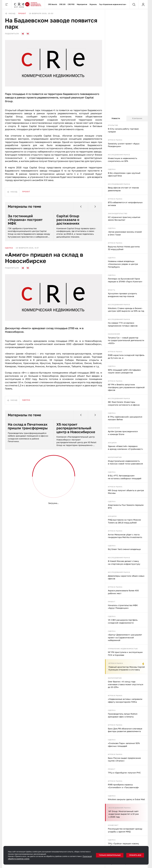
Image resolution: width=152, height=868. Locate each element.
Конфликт (113, 825)
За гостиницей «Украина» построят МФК (25, 220)
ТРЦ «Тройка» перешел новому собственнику (123, 845)
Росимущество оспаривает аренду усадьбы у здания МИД (125, 830)
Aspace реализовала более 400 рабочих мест (123, 592)
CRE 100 (62, 4)
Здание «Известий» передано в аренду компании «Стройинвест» (125, 448)
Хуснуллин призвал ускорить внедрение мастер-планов (122, 295)
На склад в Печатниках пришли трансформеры (28, 426)
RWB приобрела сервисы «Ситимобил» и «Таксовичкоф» (123, 786)
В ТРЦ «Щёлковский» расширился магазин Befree (125, 418)
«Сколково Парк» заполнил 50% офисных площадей (124, 745)
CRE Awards (53, 4)
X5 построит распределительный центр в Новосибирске (76, 428)
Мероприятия (82, 4)
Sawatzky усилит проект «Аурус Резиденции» (124, 145)
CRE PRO (71, 4)
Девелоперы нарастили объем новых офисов (126, 577)
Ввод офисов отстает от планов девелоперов (123, 189)
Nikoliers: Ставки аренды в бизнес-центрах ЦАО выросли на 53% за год (126, 310)
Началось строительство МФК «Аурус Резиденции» (123, 607)
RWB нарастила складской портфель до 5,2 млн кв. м (126, 357)
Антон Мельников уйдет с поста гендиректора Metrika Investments (125, 536)
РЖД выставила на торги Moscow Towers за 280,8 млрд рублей (124, 521)
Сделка (112, 169)
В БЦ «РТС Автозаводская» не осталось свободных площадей (125, 477)
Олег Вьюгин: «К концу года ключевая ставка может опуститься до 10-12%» (126, 684)
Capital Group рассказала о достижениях (68, 220)
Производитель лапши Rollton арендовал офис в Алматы (123, 715)
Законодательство (118, 213)
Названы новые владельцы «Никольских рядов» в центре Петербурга (123, 264)
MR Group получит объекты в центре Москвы (126, 492)
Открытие (113, 125)
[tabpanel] (126, 495)
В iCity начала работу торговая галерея (123, 130)
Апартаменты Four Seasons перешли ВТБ (126, 506)
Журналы (93, 4)
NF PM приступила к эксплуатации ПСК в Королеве (125, 654)
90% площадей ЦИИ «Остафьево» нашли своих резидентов (124, 371)
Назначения (114, 334)
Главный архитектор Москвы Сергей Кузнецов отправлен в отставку (127, 668)
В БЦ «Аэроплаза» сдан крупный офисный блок (124, 174)
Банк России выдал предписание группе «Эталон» (124, 759)
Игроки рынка (115, 140)
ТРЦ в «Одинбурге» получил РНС (124, 773)
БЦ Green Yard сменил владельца (124, 549)
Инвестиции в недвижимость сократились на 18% (122, 160)
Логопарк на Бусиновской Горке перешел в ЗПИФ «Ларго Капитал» (125, 280)
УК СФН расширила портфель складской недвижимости (123, 621)
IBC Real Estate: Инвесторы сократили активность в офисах (124, 403)
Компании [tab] (137, 118)
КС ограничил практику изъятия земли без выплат (124, 219)
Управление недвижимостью (123, 649)
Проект (112, 602)
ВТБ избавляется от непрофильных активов (125, 204)
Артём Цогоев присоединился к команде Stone (123, 433)
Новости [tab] (116, 118)
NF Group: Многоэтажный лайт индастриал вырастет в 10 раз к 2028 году (124, 814)
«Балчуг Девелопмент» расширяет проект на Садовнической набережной (125, 637)
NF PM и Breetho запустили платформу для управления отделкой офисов (126, 387)
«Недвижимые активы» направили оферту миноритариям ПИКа (125, 700)
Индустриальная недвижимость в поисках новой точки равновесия (125, 462)
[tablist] (126, 118)
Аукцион (112, 443)
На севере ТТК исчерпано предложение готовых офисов (123, 324)
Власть (112, 290)
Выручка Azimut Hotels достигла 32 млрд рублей (124, 248)
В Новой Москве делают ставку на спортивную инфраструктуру (124, 562)
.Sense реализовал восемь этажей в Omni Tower (125, 233)
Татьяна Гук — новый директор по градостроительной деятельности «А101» (126, 340)
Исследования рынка (119, 155)
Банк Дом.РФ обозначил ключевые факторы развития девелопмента (125, 730)
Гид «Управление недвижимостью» (113, 4)
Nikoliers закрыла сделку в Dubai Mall (126, 799)
